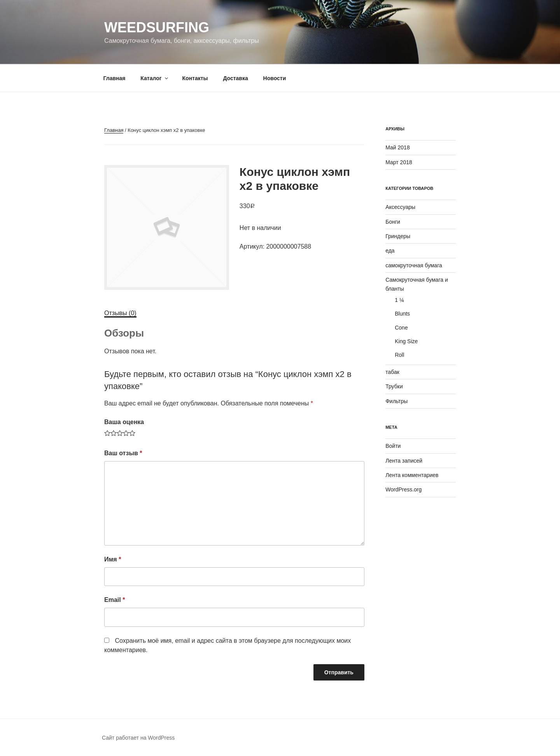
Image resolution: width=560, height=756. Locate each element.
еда (390, 251)
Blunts (402, 314)
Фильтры (396, 401)
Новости (275, 78)
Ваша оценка (124, 422)
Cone (401, 328)
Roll (399, 355)
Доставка (235, 78)
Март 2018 (399, 162)
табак (392, 372)
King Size (406, 341)
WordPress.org (403, 489)
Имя (113, 559)
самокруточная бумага (414, 265)
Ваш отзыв (123, 453)
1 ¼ (399, 300)
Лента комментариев (412, 475)
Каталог (155, 78)
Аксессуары (400, 207)
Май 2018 (397, 147)
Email (115, 600)
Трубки (394, 386)
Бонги (393, 222)
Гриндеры (398, 236)
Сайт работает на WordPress (138, 738)
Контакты (195, 78)
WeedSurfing (157, 27)
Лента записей (404, 461)
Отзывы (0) (120, 313)
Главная (115, 78)
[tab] (120, 313)
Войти (393, 446)
